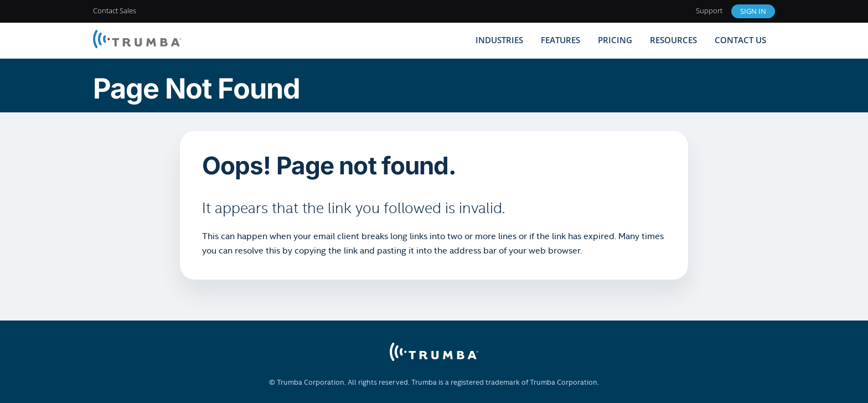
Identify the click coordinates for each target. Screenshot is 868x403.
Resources (673, 40)
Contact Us (740, 40)
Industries (499, 40)
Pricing (615, 40)
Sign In (753, 11)
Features (560, 40)
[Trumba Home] (137, 40)
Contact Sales (115, 11)
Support (709, 11)
